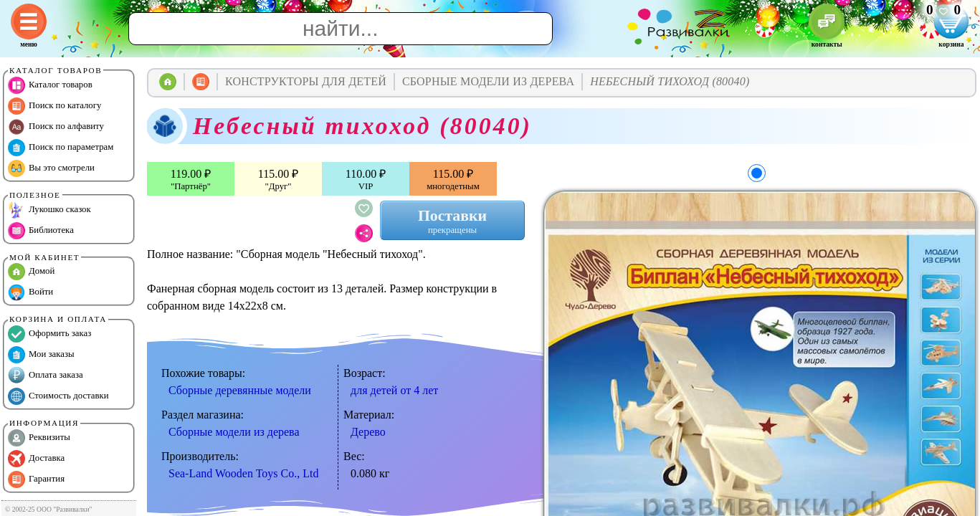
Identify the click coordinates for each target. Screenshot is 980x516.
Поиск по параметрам (61, 148)
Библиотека (41, 231)
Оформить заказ (49, 334)
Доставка (36, 459)
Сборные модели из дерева (234, 432)
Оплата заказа (46, 376)
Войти (30, 292)
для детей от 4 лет (394, 390)
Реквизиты (39, 438)
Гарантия (36, 479)
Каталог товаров (50, 85)
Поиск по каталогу (54, 106)
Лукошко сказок (49, 210)
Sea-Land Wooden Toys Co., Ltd (243, 473)
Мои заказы (41, 355)
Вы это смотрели (51, 168)
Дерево (368, 432)
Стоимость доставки (58, 396)
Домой (31, 272)
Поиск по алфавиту (56, 127)
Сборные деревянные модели (240, 390)
